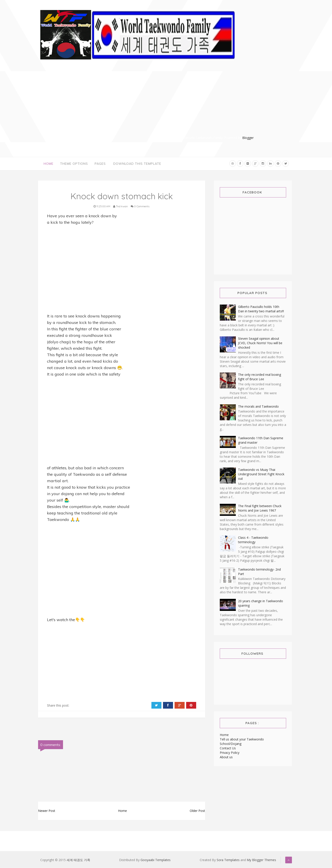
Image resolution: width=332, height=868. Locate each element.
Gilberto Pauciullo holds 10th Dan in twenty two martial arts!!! (261, 309)
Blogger (248, 138)
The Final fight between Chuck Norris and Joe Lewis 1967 (260, 508)
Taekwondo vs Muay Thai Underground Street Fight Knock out (261, 474)
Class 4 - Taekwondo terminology (253, 540)
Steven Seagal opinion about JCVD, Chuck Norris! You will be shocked (260, 343)
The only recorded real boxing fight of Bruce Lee (260, 377)
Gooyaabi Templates (156, 860)
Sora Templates (228, 860)
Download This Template (137, 164)
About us (226, 757)
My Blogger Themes (261, 860)
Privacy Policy (230, 753)
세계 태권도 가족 (78, 860)
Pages (100, 164)
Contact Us (228, 748)
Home (49, 164)
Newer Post (47, 811)
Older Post (197, 811)
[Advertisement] (208, 104)
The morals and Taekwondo (258, 406)
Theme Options (74, 164)
